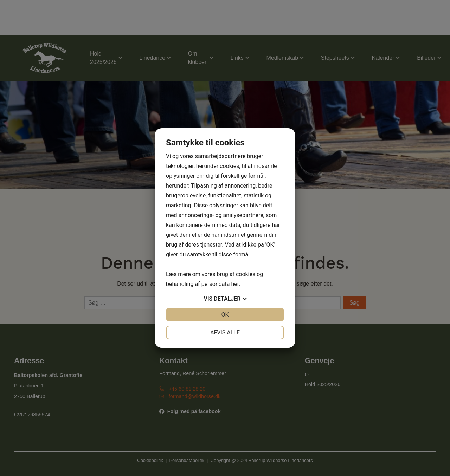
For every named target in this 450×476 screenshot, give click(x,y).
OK (225, 315)
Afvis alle (225, 332)
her (235, 284)
